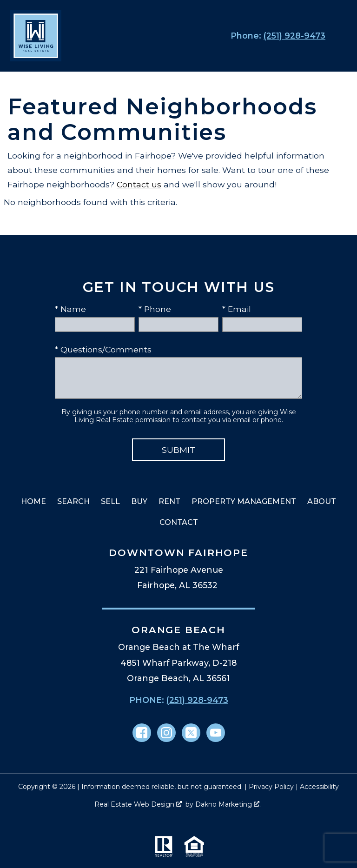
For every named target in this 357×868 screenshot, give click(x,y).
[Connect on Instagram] (166, 733)
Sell (110, 501)
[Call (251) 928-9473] (276, 36)
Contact (179, 522)
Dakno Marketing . (228, 804)
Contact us (139, 184)
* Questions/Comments (103, 349)
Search (73, 501)
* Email (237, 309)
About (322, 501)
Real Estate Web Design (138, 804)
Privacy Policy (271, 787)
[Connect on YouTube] (216, 733)
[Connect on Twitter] (191, 733)
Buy (139, 501)
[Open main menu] (340, 36)
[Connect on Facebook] (142, 733)
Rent (169, 501)
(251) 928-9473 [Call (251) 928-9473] (197, 700)
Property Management (244, 501)
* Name (70, 309)
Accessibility (319, 787)
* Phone (155, 309)
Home (33, 501)
